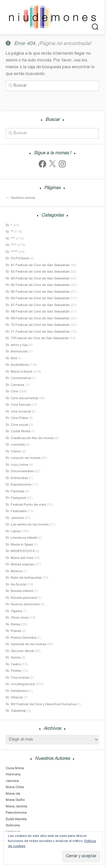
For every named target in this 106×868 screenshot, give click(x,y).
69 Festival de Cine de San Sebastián (40, 318)
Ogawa (16, 611)
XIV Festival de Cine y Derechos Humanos (44, 704)
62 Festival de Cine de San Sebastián (40, 272)
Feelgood (18, 498)
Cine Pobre (19, 418)
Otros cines (20, 618)
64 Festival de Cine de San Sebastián (40, 285)
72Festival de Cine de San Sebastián (40, 338)
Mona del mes (22, 558)
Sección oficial (22, 651)
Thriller (16, 671)
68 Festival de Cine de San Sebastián (40, 312)
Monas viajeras (22, 565)
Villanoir (17, 698)
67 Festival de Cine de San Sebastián (40, 305)
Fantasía (18, 491)
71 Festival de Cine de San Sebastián (40, 332)
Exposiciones (21, 485)
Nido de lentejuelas (26, 578)
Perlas (16, 625)
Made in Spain (22, 545)
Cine (14, 392)
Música (16, 571)
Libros (16, 531)
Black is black (21, 372)
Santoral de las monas (28, 644)
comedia (18, 445)
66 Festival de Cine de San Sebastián (40, 298)
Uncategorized (23, 684)
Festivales (19, 511)
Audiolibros (20, 365)
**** (14, 245)
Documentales (22, 471)
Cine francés (21, 405)
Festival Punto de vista (28, 505)
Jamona (17, 518)
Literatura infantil (24, 538)
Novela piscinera (24, 598)
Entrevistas (19, 478)
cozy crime (20, 465)
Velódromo (19, 691)
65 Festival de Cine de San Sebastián (40, 292)
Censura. (18, 385)
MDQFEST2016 (23, 551)
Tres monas (20, 678)
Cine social (20, 425)
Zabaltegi (18, 711)
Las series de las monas (30, 525)
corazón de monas (26, 458)
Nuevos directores (25, 604)
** (12, 232)
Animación (19, 352)
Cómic (16, 452)
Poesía (16, 631)
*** (13, 239)
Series (16, 658)
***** (14, 252)
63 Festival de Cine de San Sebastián (40, 279)
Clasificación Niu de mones (32, 438)
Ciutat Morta (20, 431)
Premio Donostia (24, 638)
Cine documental (24, 398)
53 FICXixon (20, 258)
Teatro (16, 664)
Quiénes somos (23, 198)
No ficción (19, 585)
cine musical (21, 412)
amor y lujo (19, 345)
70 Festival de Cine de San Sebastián (40, 325)
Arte (14, 358)
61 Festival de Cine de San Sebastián (40, 265)
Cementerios (21, 378)
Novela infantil (22, 591)
